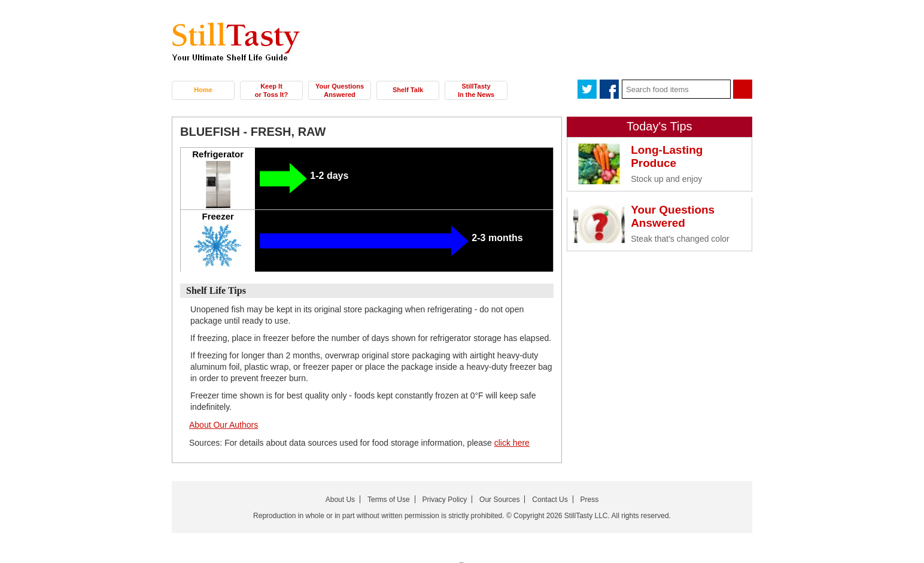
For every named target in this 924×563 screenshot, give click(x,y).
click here (512, 443)
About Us (340, 500)
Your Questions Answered (340, 90)
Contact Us (550, 500)
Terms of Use (389, 500)
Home (203, 90)
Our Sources (499, 500)
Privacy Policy (445, 500)
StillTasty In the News (476, 90)
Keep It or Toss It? (271, 90)
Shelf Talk (408, 90)
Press (590, 500)
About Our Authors (224, 425)
